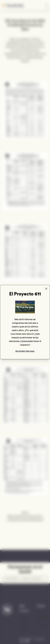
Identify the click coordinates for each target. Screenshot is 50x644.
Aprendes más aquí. (25, 351)
